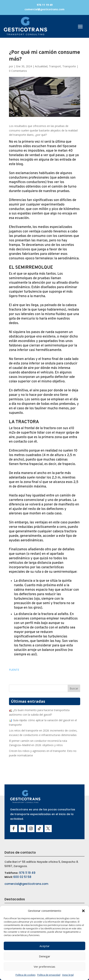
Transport (55, 66)
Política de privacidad (49, 975)
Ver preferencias (44, 967)
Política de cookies (25, 975)
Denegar (45, 956)
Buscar (74, 688)
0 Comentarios (18, 71)
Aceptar (45, 946)
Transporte (69, 66)
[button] (83, 911)
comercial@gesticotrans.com (44, 9)
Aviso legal (68, 975)
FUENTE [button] (14, 670)
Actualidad (41, 66)
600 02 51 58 (22, 877)
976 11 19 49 (45, 5)
